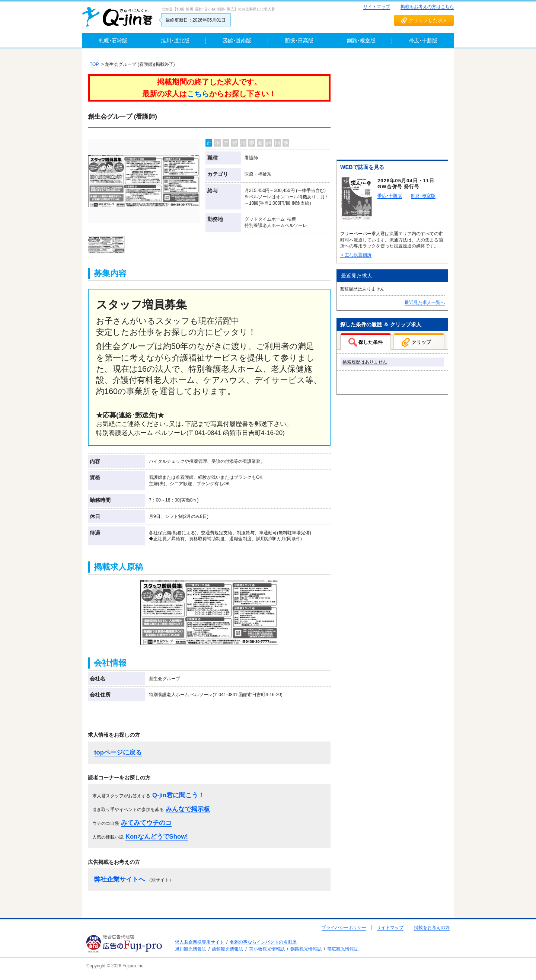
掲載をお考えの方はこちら (427, 7)
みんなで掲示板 (188, 809)
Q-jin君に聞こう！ (178, 795)
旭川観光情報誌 (191, 949)
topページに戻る (118, 752)
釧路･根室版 (423, 196)
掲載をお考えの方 (432, 928)
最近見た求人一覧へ (425, 302)
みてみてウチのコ (146, 823)
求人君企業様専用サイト (200, 942)
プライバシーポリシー (344, 928)
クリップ (421, 342)
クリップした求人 (428, 20)
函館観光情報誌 (227, 949)
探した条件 (371, 342)
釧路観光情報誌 (306, 949)
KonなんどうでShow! (157, 837)
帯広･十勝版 (390, 196)
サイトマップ (377, 7)
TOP (94, 64)
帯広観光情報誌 (343, 949)
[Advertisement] (392, 108)
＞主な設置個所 (356, 255)
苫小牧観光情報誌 (267, 949)
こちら (198, 94)
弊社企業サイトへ (119, 879)
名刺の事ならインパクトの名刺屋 (263, 942)
